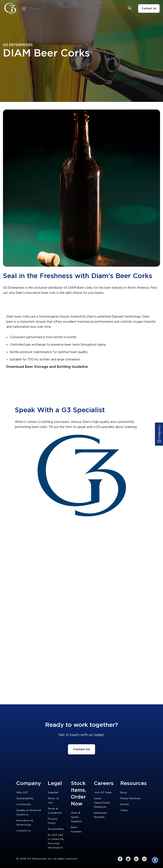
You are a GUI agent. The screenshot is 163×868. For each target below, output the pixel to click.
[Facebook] (120, 859)
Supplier (53, 792)
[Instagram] (144, 859)
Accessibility (56, 829)
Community (24, 804)
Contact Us (149, 8)
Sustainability (25, 798)
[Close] (24, 8)
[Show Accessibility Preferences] (155, 860)
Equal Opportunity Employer (102, 803)
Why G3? (22, 792)
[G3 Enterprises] (11, 8)
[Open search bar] (130, 8)
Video (124, 810)
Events (125, 804)
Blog (123, 792)
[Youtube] (128, 859)
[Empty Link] (81, 188)
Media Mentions (131, 798)
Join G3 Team (103, 792)
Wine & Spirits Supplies (76, 817)
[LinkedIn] (136, 859)
